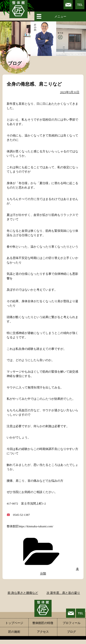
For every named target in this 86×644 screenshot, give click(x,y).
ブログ (71, 632)
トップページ (14, 623)
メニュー (60, 16)
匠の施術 (14, 632)
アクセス (43, 632)
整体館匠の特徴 (43, 623)
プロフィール (72, 623)
